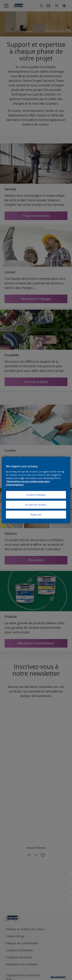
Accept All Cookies (36, 505)
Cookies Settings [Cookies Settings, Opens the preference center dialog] (36, 495)
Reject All (36, 515)
